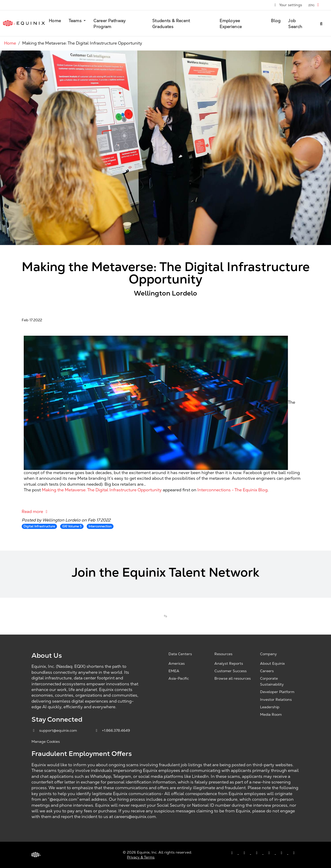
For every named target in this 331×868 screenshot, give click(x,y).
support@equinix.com (55, 730)
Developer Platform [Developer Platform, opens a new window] (277, 692)
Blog (276, 21)
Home (55, 21)
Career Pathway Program (110, 24)
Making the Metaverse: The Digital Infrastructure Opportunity (102, 490)
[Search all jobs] (321, 23)
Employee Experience (231, 24)
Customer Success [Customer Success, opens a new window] (231, 671)
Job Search (295, 24)
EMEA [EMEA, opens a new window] (174, 671)
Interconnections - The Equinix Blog (232, 490)
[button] (314, 5)
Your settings (288, 5)
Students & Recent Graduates (171, 24)
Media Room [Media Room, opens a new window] (271, 714)
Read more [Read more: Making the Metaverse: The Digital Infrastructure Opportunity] (35, 512)
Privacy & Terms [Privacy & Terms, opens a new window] (141, 857)
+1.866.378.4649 (112, 730)
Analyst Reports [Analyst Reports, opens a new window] (229, 663)
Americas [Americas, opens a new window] (177, 663)
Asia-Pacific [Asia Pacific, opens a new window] (179, 678)
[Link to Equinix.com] (24, 23)
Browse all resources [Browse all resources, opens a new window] (233, 678)
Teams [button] (76, 21)
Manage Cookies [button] (46, 741)
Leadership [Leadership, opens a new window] (270, 707)
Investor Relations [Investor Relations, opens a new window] (276, 700)
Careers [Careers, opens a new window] (267, 671)
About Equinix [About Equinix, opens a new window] (272, 663)
